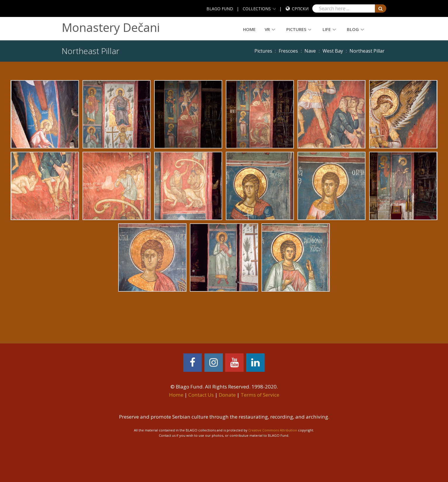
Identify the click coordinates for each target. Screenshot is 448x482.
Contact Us (201, 395)
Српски (300, 9)
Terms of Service (260, 395)
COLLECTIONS (257, 9)
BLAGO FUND (220, 9)
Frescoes (288, 51)
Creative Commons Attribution (273, 430)
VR (267, 29)
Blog (353, 29)
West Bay (333, 51)
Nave (310, 51)
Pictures (296, 29)
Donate (227, 395)
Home (249, 29)
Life (327, 29)
